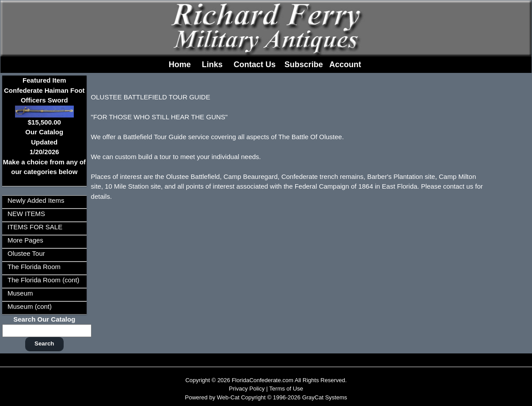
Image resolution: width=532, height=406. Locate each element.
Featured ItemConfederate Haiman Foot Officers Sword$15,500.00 (44, 101)
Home (180, 65)
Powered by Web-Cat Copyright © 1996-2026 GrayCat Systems (266, 397)
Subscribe (304, 65)
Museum (20, 293)
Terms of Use (286, 389)
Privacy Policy (247, 389)
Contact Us (255, 65)
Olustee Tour (26, 253)
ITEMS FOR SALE (35, 227)
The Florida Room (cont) (44, 280)
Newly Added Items (36, 200)
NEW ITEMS (26, 214)
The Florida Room (34, 267)
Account (345, 65)
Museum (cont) (30, 306)
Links (212, 65)
